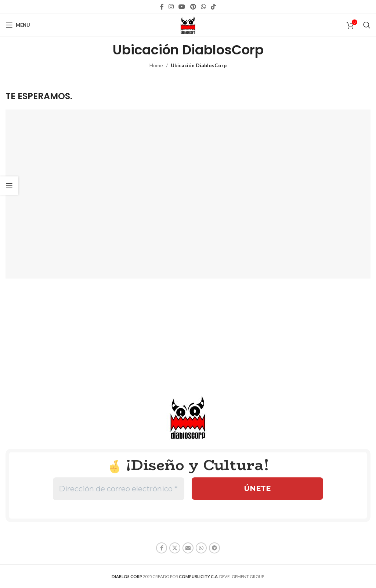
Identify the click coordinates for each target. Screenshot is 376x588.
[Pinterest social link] (193, 7)
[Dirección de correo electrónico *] (119, 489)
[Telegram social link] (214, 548)
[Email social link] (188, 548)
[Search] (367, 25)
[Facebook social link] (162, 7)
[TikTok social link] (214, 7)
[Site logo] (188, 24)
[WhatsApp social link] (203, 7)
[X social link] (175, 548)
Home (156, 65)
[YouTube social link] (182, 7)
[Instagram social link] (171, 7)
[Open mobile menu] (18, 25)
